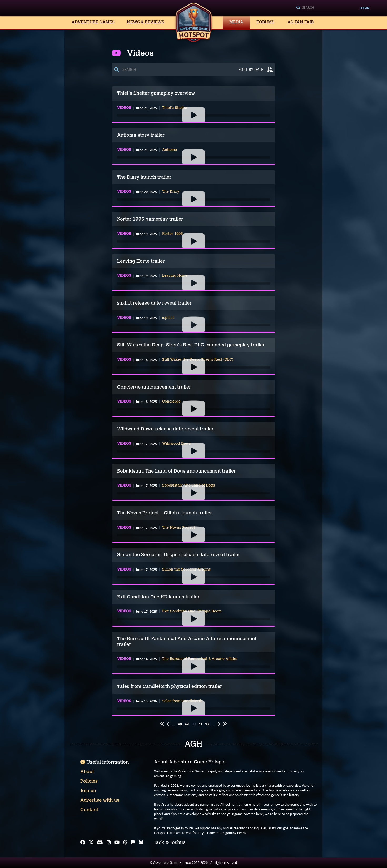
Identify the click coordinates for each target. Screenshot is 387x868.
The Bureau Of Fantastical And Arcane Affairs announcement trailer (187, 642)
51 (200, 724)
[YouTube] (117, 842)
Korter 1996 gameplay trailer (150, 219)
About (87, 772)
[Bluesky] (141, 842)
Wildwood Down (177, 444)
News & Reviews (146, 22)
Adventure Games (93, 22)
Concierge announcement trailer (154, 387)
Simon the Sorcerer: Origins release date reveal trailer (179, 555)
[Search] (323, 8)
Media (236, 22)
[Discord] (100, 842)
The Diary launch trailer (144, 177)
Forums (265, 22)
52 (207, 724)
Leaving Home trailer (141, 261)
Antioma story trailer (141, 135)
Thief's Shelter (175, 108)
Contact (89, 810)
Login (364, 8)
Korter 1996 (172, 234)
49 (187, 724)
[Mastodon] (133, 842)
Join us (88, 791)
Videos (124, 108)
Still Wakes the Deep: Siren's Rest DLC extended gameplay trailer (191, 345)
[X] (91, 842)
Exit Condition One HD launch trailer (158, 597)
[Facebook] (83, 842)
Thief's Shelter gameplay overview (156, 93)
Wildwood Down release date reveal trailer (165, 429)
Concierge (171, 401)
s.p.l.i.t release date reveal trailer (154, 303)
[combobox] (323, 8)
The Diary (171, 192)
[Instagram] (109, 842)
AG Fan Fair (301, 22)
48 (180, 724)
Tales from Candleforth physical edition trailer (170, 686)
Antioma (170, 150)
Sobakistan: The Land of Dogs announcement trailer (177, 471)
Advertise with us (100, 800)
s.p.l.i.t (168, 318)
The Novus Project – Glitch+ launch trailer (165, 513)
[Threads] (125, 842)
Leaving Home (175, 276)
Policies (89, 781)
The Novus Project (179, 528)
